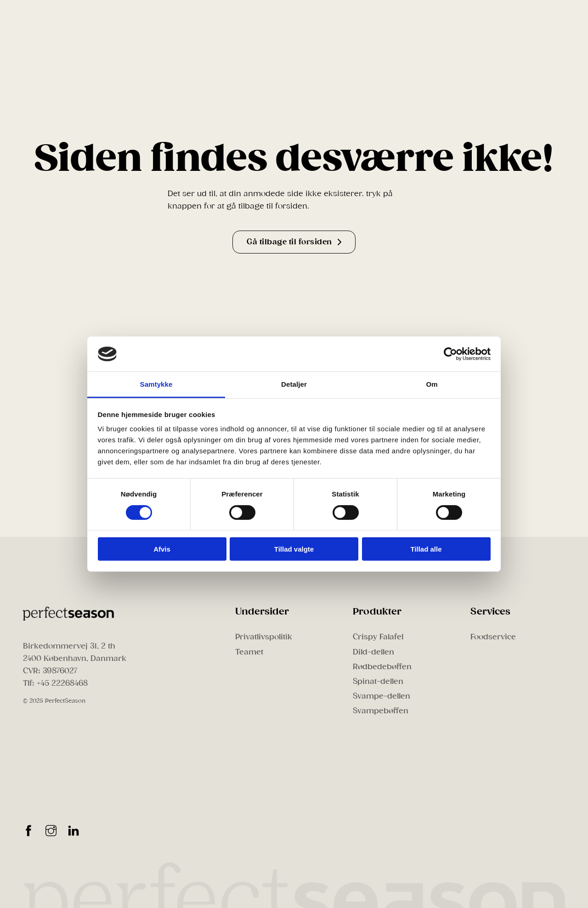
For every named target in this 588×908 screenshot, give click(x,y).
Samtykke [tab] (156, 384)
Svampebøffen (381, 711)
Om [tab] (432, 384)
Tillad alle (426, 549)
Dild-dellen (373, 652)
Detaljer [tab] (294, 384)
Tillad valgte (294, 549)
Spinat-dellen (378, 681)
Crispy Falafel (378, 637)
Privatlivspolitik (264, 637)
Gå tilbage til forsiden (294, 242)
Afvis (162, 549)
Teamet (249, 652)
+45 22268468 (62, 683)
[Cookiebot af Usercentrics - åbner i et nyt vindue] (450, 354)
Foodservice (493, 637)
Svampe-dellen (382, 696)
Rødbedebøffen (382, 667)
